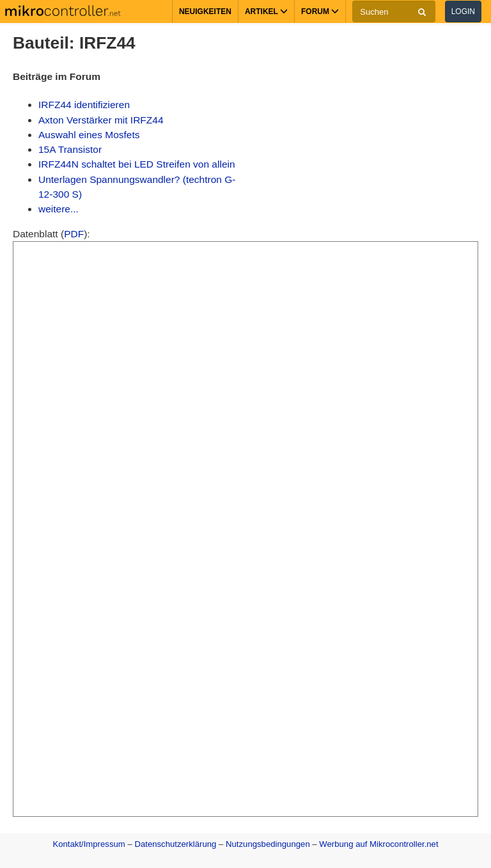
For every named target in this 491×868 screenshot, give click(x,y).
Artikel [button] (266, 12)
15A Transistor (70, 149)
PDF (74, 234)
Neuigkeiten (205, 12)
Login (463, 12)
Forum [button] (320, 12)
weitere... (58, 209)
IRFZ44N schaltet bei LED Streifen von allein (137, 164)
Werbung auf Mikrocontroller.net (378, 844)
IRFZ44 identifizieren (84, 105)
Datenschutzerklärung (175, 844)
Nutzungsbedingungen (268, 844)
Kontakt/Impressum (89, 844)
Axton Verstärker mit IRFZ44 (101, 120)
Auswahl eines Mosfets (89, 135)
